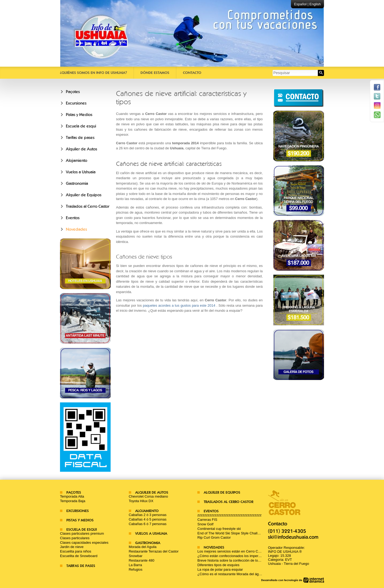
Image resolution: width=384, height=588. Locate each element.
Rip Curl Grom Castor (214, 537)
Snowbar (136, 556)
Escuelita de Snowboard (79, 556)
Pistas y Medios (79, 115)
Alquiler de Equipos (84, 195)
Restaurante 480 (142, 560)
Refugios (136, 569)
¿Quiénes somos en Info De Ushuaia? (93, 73)
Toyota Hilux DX (141, 501)
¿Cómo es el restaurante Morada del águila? (232, 574)
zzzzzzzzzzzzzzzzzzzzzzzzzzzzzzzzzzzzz (229, 515)
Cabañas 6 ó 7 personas (148, 524)
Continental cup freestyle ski (219, 529)
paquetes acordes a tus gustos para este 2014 (179, 305)
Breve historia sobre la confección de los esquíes (235, 560)
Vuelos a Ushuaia (81, 172)
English (315, 4)
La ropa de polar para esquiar (220, 569)
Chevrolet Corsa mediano (148, 496)
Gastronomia (77, 183)
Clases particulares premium (82, 533)
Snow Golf (205, 524)
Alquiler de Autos (81, 149)
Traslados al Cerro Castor (88, 206)
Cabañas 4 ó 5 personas (148, 519)
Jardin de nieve (72, 547)
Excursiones (76, 103)
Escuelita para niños (76, 551)
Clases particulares (75, 538)
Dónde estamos (155, 73)
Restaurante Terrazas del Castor (154, 551)
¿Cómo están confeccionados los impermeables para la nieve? (246, 556)
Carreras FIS (207, 520)
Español (300, 4)
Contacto (192, 73)
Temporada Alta (72, 496)
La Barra (135, 565)
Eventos (73, 218)
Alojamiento (77, 161)
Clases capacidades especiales (84, 543)
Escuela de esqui (81, 126)
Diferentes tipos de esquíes (218, 565)
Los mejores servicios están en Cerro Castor (232, 551)
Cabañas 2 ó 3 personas (148, 515)
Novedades (76, 229)
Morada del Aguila (143, 547)
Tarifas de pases (80, 138)
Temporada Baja (73, 501)
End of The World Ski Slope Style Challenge (231, 533)
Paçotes (73, 92)
